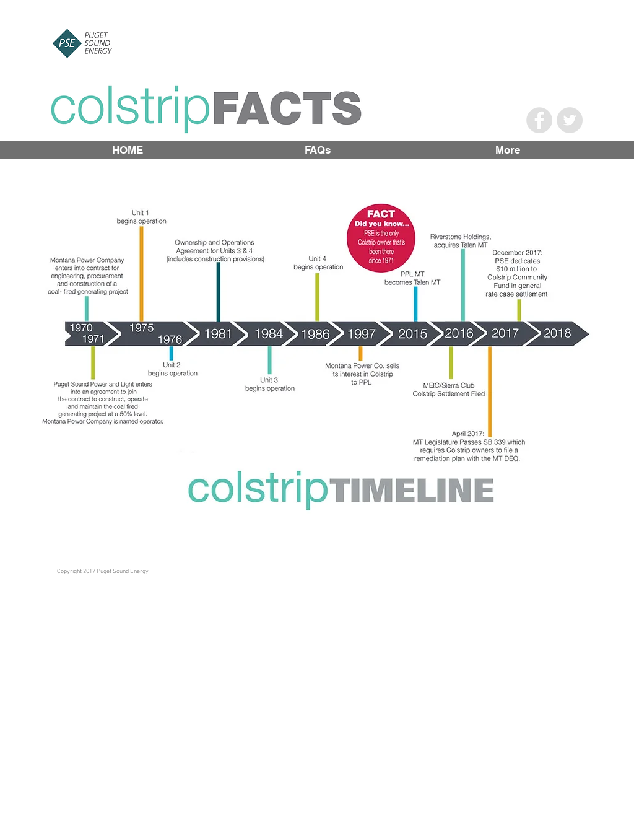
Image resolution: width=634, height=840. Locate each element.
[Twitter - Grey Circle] (570, 120)
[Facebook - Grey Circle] (539, 120)
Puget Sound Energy (123, 571)
